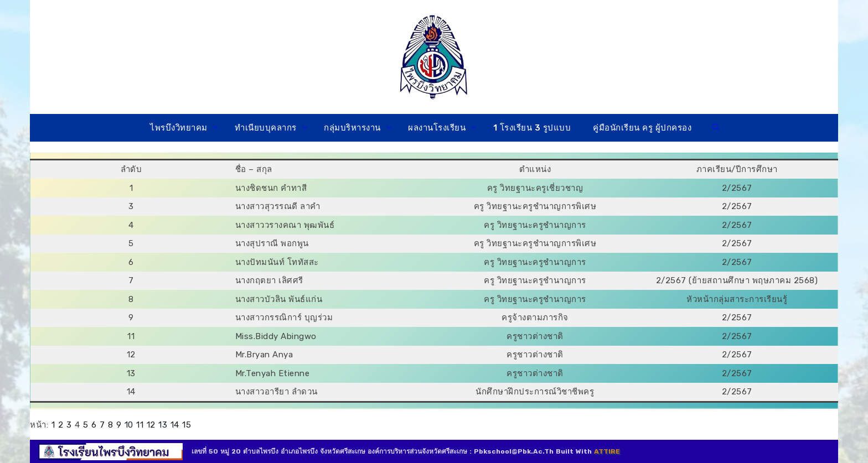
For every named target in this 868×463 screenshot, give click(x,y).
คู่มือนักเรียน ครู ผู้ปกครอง (642, 128)
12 (151, 425)
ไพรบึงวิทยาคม (179, 128)
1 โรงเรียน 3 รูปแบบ (532, 128)
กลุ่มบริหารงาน (352, 128)
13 (163, 425)
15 (187, 425)
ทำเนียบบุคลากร (266, 128)
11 (140, 425)
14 (175, 425)
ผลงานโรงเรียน (437, 128)
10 (129, 425)
